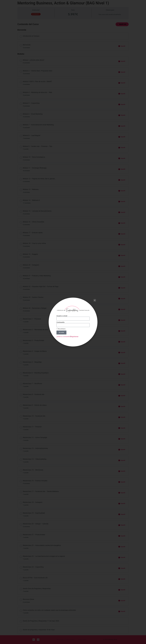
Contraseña (63, 322)
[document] (73, 322)
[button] (91, 304)
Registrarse (74, 334)
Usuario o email (64, 317)
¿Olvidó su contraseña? (65, 334)
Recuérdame (63, 328)
